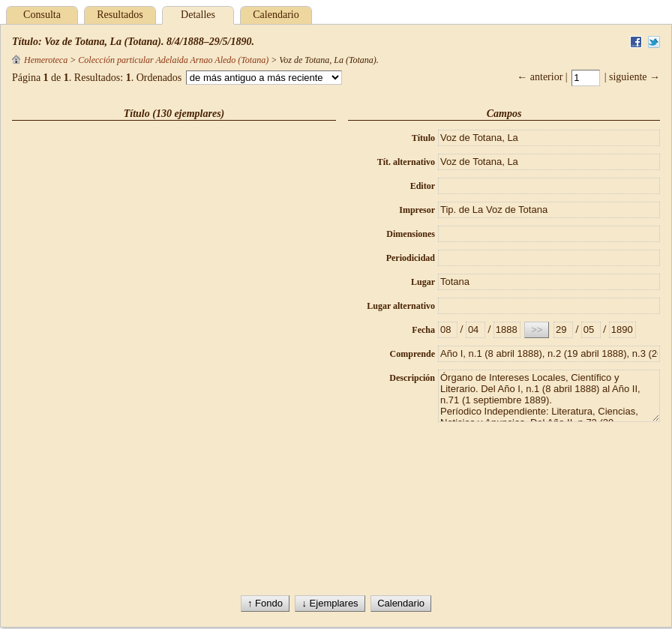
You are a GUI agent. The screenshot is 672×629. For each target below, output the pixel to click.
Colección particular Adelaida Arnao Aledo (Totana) (173, 60)
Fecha (423, 330)
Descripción (412, 378)
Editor (423, 186)
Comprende (412, 354)
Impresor (417, 210)
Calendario (276, 15)
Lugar (423, 282)
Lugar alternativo (401, 306)
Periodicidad (411, 258)
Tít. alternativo (406, 162)
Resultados (120, 15)
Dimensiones (411, 234)
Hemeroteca (40, 60)
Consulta (42, 15)
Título (423, 138)
